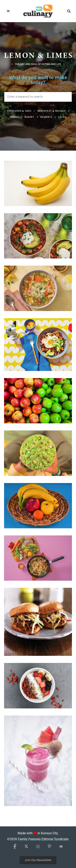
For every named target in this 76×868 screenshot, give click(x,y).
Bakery (29, 117)
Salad (62, 117)
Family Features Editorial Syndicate (43, 839)
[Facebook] (15, 847)
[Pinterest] (50, 847)
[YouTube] (61, 848)
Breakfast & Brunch (51, 111)
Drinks (14, 117)
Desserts (46, 117)
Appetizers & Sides (19, 111)
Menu (9, 11)
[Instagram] (38, 848)
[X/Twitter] (26, 848)
